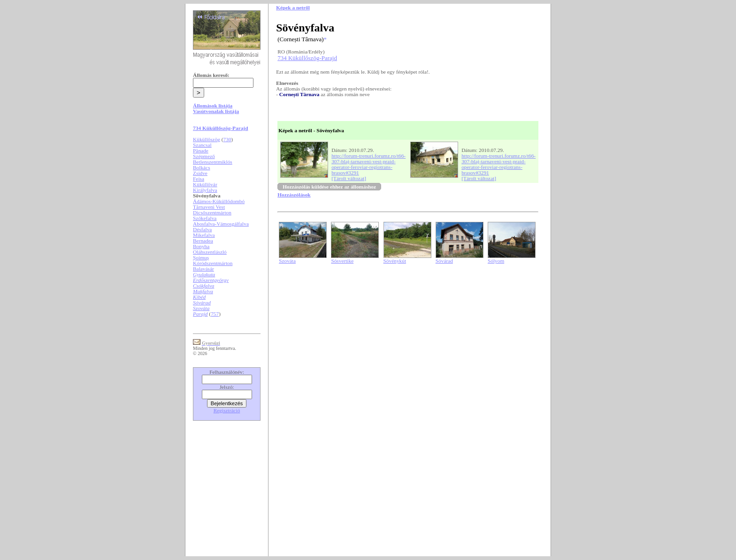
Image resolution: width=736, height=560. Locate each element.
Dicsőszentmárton (212, 212)
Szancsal (202, 145)
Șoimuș (201, 257)
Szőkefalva (205, 218)
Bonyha (201, 246)
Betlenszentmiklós (213, 162)
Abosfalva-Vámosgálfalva (221, 224)
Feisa (199, 179)
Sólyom (496, 261)
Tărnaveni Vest (209, 207)
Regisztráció (227, 410)
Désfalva (202, 229)
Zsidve (200, 173)
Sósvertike (342, 261)
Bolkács (202, 167)
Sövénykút (395, 261)
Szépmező (204, 156)
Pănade (201, 151)
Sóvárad (444, 261)
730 (227, 139)
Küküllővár (205, 184)
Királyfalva (205, 190)
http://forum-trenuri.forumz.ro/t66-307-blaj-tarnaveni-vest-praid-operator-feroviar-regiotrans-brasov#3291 (368, 164)
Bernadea (203, 241)
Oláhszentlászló (210, 252)
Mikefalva (204, 235)
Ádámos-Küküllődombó (219, 201)
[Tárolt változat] (349, 178)
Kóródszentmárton (213, 263)
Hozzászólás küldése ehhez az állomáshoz (329, 187)
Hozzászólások (294, 195)
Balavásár (203, 269)
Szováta (287, 261)
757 (215, 314)
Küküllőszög (207, 139)
